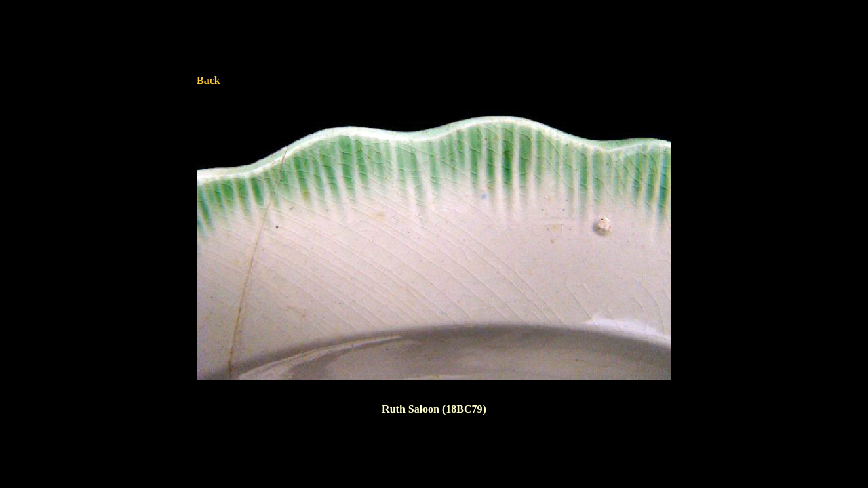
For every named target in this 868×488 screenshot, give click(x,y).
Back (209, 80)
